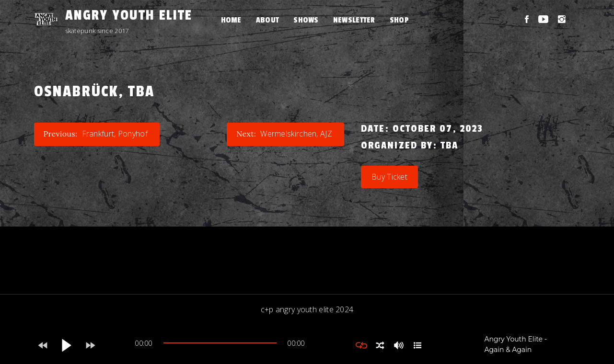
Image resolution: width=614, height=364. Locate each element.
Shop (399, 20)
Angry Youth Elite (129, 15)
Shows (306, 20)
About (268, 20)
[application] (220, 345)
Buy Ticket (389, 177)
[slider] (220, 343)
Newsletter (354, 20)
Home (231, 20)
